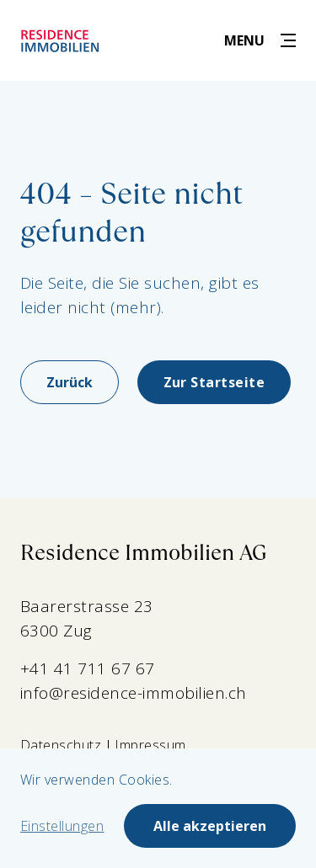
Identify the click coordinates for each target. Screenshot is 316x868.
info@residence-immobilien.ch (134, 693)
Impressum (150, 745)
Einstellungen (62, 826)
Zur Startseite (214, 382)
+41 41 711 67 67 (88, 668)
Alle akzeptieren (210, 826)
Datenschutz (61, 745)
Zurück (70, 382)
